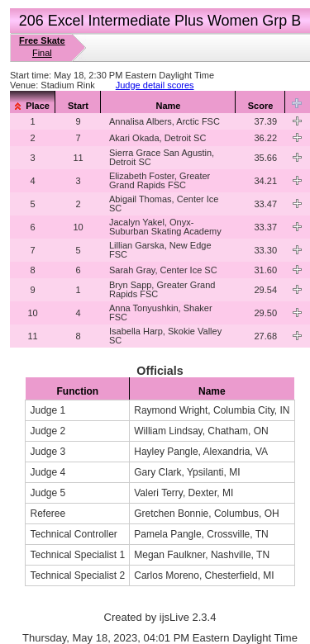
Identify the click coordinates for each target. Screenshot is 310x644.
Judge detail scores (155, 85)
